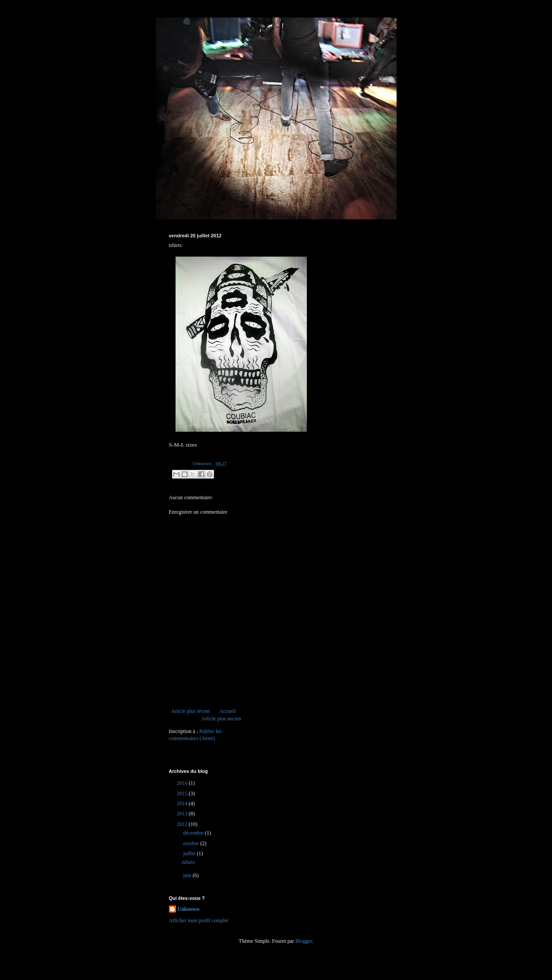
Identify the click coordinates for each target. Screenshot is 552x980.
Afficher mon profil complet (199, 920)
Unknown (189, 909)
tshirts (188, 862)
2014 (183, 804)
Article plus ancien (221, 719)
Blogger (304, 941)
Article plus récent (191, 711)
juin (188, 875)
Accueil (227, 711)
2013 (183, 814)
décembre (194, 833)
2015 (183, 793)
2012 (183, 824)
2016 (183, 783)
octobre (192, 843)
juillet (190, 853)
